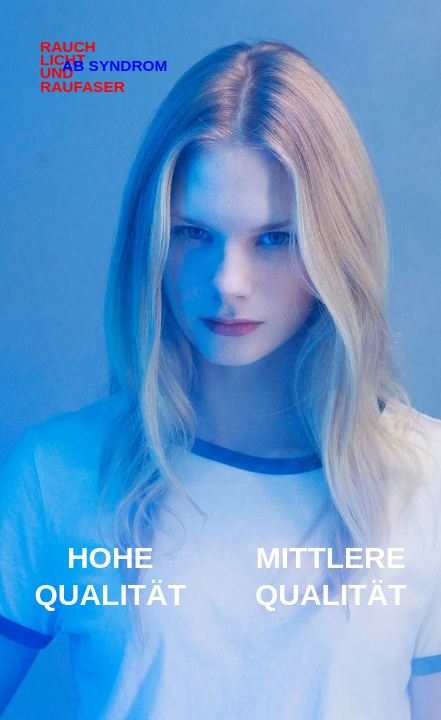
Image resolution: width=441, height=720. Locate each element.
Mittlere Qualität (331, 576)
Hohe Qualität (110, 576)
